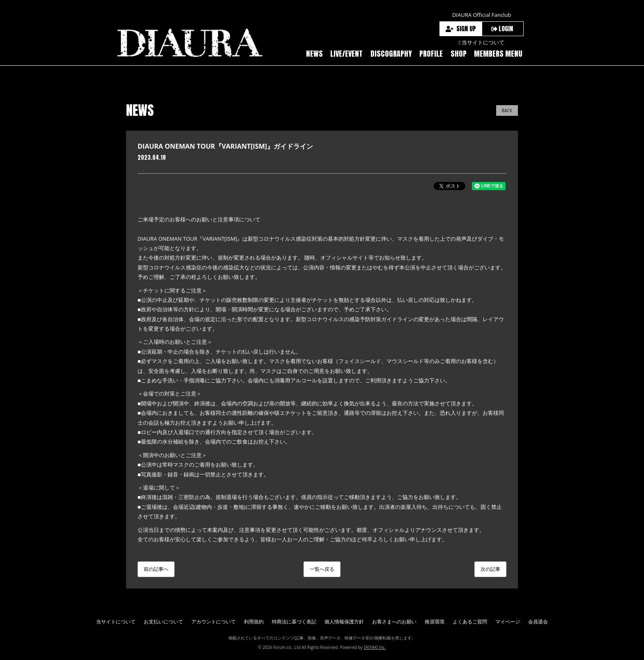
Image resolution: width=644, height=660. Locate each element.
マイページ (508, 622)
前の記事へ (156, 569)
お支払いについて (163, 622)
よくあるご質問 (470, 622)
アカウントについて (214, 622)
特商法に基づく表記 (294, 622)
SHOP (459, 54)
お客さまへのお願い (394, 622)
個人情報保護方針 (344, 622)
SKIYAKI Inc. (375, 647)
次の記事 (490, 569)
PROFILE (431, 54)
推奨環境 (435, 622)
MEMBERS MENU (498, 54)
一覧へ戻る (322, 569)
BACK (507, 110)
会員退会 (538, 622)
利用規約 (254, 622)
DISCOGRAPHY (391, 54)
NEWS (314, 54)
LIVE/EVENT (346, 54)
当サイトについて (116, 622)
